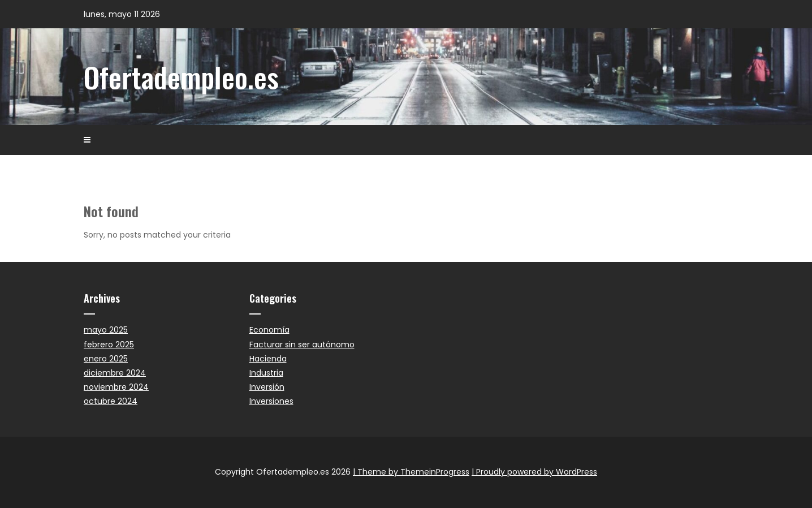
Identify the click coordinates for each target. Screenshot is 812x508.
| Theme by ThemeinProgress (411, 472)
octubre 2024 (111, 401)
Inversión (267, 387)
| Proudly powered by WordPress (534, 472)
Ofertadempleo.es (181, 76)
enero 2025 (106, 359)
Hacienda (268, 359)
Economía (269, 330)
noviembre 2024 (116, 387)
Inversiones (271, 401)
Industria (266, 373)
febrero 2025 (109, 345)
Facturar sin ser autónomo (302, 345)
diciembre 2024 (115, 373)
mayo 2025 (106, 330)
